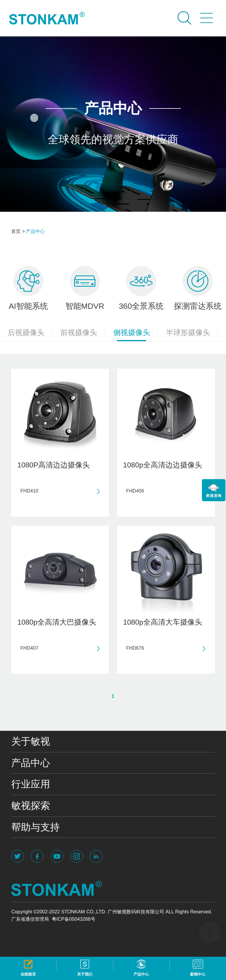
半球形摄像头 (192, 333)
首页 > (18, 231)
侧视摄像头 (136, 335)
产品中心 (35, 231)
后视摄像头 (30, 333)
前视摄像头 (83, 333)
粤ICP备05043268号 (74, 919)
